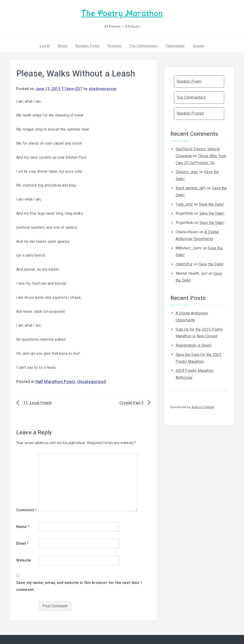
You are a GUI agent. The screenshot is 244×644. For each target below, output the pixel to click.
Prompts (114, 45)
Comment (26, 509)
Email (22, 543)
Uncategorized (91, 381)
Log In (47, 45)
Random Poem (88, 45)
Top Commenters (142, 45)
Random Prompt (190, 113)
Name (23, 526)
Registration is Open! (194, 345)
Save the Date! (211, 203)
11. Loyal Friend (38, 402)
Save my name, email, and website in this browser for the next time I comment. (79, 585)
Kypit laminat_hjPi (191, 187)
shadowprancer (103, 88)
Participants (173, 45)
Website (24, 560)
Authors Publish (203, 406)
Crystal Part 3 (131, 402)
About (64, 45)
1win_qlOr (184, 203)
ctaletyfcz (184, 263)
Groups (196, 45)
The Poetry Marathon (122, 13)
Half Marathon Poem (55, 381)
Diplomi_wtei (187, 171)
